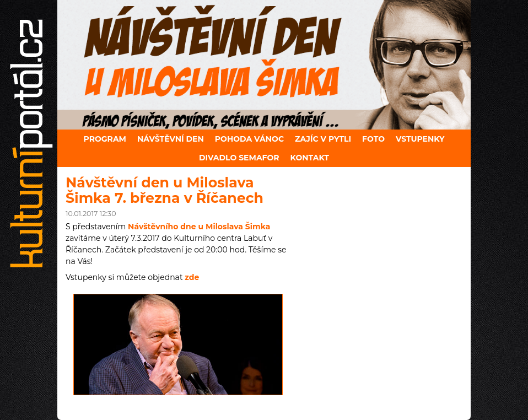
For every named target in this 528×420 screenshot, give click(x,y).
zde (192, 277)
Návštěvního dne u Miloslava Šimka (199, 227)
